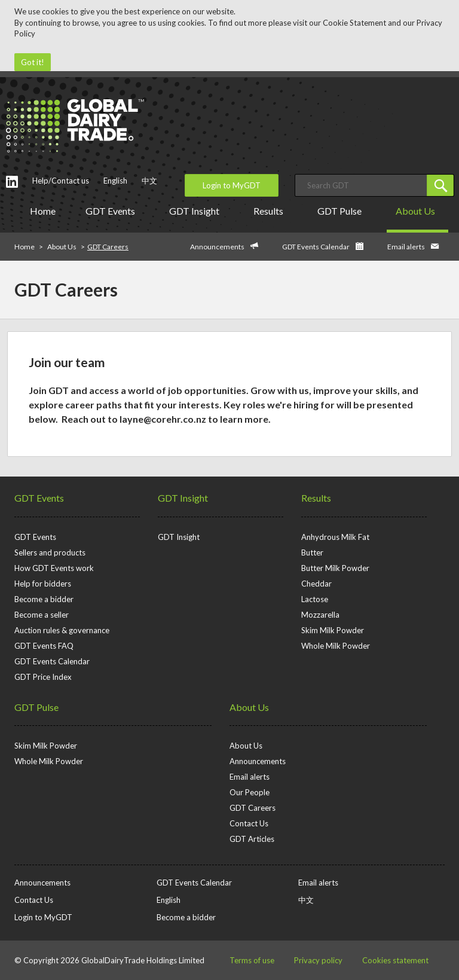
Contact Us (249, 823)
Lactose (315, 599)
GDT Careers (253, 808)
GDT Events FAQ (44, 646)
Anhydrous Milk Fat (335, 537)
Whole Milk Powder (336, 646)
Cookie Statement (354, 23)
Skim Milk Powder (333, 630)
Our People (250, 792)
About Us (417, 211)
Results (270, 211)
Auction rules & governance (62, 630)
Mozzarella (320, 615)
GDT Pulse (342, 211)
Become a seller (42, 615)
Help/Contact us (61, 181)
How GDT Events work (54, 568)
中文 (149, 181)
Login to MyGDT (232, 185)
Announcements (217, 247)
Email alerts (406, 247)
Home (43, 211)
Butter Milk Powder (335, 568)
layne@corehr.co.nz (163, 419)
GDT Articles (252, 839)
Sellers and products (50, 552)
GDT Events (112, 211)
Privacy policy (318, 960)
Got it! (33, 62)
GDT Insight (196, 211)
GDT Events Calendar (316, 247)
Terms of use (252, 960)
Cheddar (316, 584)
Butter (312, 552)
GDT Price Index (43, 677)
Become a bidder (44, 599)
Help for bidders (43, 584)
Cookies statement (395, 960)
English (115, 181)
